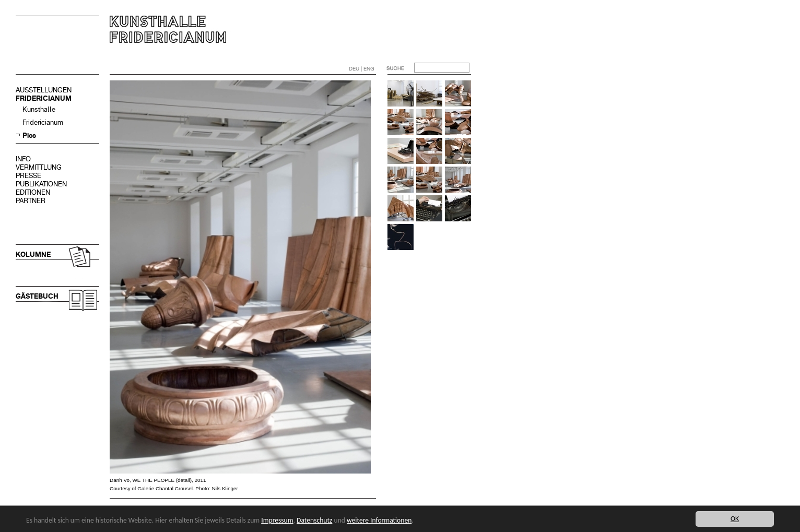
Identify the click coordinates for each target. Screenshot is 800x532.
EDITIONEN (33, 192)
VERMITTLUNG (39, 167)
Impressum (277, 520)
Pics (29, 135)
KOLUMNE (33, 255)
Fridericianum (43, 122)
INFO (23, 159)
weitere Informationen (379, 520)
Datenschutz (314, 520)
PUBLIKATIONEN (41, 184)
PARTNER (31, 201)
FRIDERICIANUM (44, 98)
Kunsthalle (39, 109)
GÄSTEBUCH (37, 296)
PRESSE (28, 176)
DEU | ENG (362, 69)
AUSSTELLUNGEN (44, 90)
